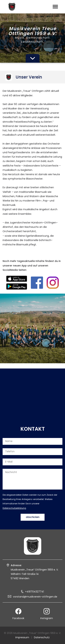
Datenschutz (42, 637)
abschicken (33, 517)
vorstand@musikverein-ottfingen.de (35, 597)
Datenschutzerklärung (14, 508)
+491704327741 (34, 592)
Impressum (22, 637)
